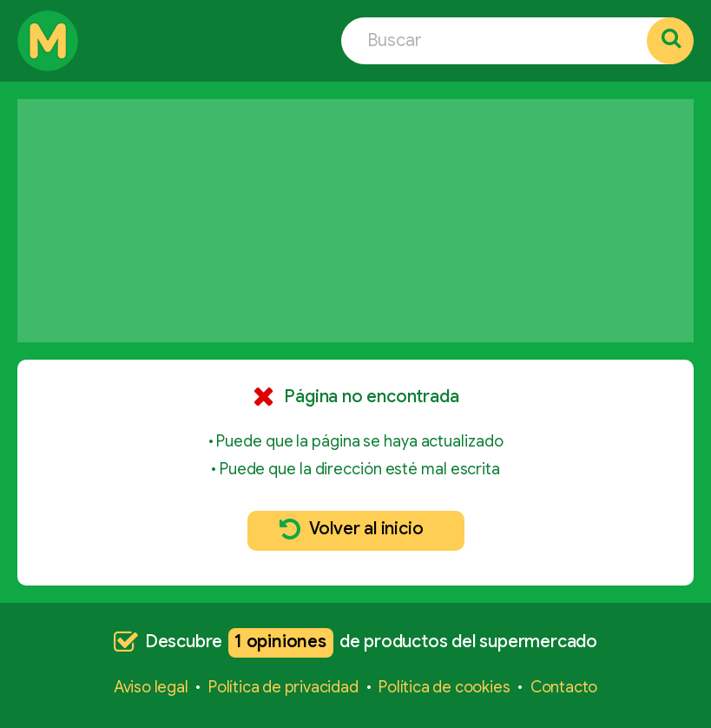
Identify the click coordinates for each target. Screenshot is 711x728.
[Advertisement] (355, 221)
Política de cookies (444, 687)
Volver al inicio (352, 529)
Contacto (564, 687)
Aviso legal (151, 687)
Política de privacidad (283, 687)
